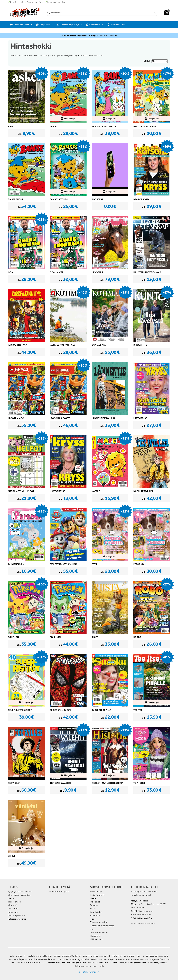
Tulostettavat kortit (17, 919)
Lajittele (147, 61)
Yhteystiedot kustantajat (20, 895)
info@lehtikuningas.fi (59, 891)
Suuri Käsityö (96, 912)
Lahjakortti (13, 909)
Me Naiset (95, 902)
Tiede (93, 919)
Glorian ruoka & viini (99, 932)
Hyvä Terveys (96, 891)
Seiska (93, 909)
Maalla (93, 898)
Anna (93, 929)
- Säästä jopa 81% (88, 36)
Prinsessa (95, 905)
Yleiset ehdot (14, 902)
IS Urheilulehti (97, 939)
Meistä (11, 898)
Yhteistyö (12, 905)
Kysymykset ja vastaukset (20, 891)
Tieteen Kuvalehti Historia (102, 926)
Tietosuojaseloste (17, 915)
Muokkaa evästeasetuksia (143, 923)
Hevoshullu (95, 936)
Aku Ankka (95, 915)
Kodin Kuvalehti (97, 895)
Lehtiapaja (13, 912)
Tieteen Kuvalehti (98, 922)
